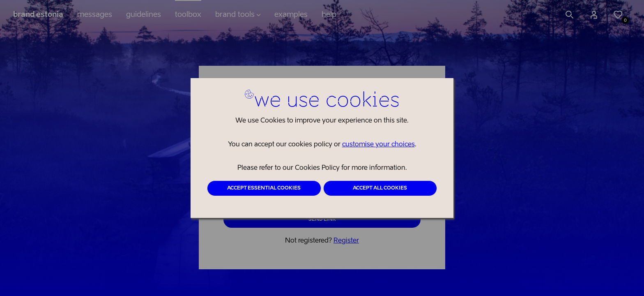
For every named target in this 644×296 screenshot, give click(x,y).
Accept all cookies (380, 188)
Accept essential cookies (264, 188)
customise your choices (378, 145)
